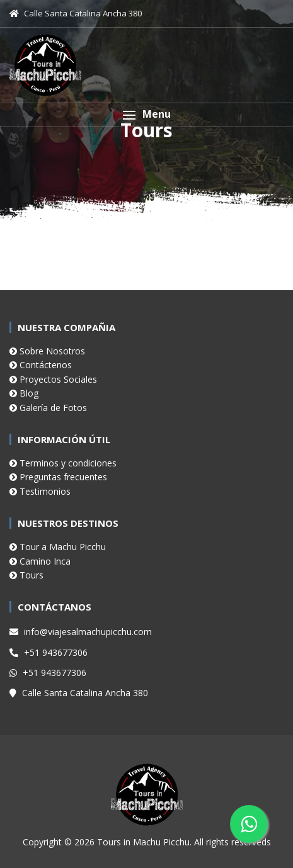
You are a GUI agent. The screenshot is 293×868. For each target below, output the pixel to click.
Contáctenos (41, 365)
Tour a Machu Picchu (58, 547)
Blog (24, 393)
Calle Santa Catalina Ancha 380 (79, 693)
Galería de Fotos (48, 408)
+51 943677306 (49, 652)
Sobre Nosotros (47, 351)
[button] (146, 115)
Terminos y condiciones (63, 463)
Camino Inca (40, 561)
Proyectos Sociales (53, 379)
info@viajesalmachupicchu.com (81, 632)
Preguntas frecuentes (58, 477)
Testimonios (40, 491)
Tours (26, 575)
